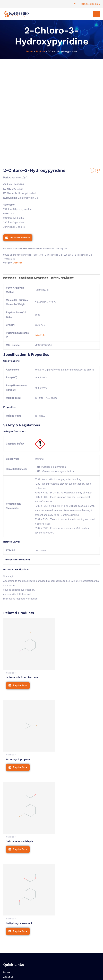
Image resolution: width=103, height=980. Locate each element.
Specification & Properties (33, 279)
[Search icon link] (75, 4)
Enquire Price (20, 681)
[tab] (10, 279)
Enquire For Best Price (20, 238)
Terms (65, 965)
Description (10, 279)
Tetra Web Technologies (24, 974)
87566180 (40, 336)
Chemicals (17, 264)
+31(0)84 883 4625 (90, 4)
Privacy (55, 965)
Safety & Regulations (62, 279)
